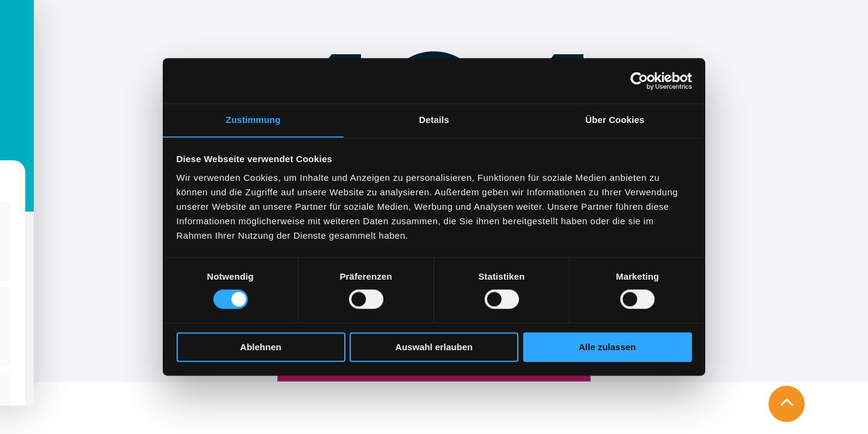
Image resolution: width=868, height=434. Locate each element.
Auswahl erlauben (434, 348)
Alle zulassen (607, 348)
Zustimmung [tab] (253, 120)
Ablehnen (260, 348)
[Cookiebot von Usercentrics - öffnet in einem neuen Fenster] (639, 80)
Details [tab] (434, 120)
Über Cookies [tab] (615, 120)
